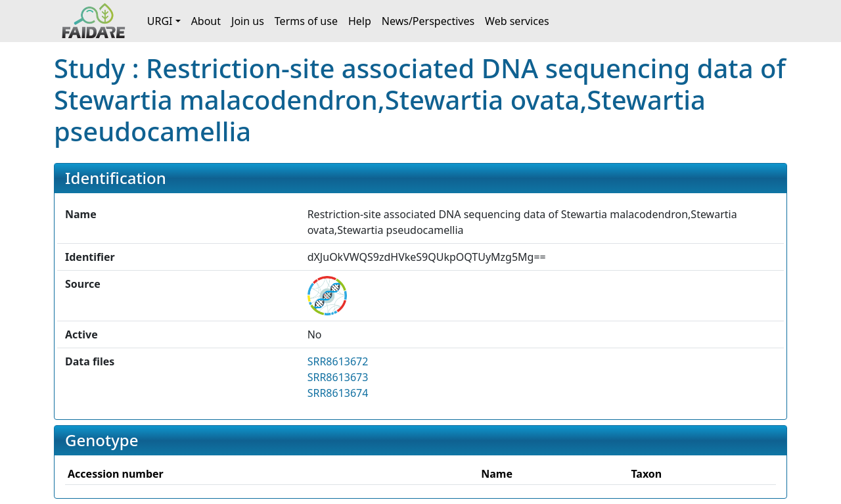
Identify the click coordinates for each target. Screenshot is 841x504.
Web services (517, 21)
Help (360, 21)
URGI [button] (160, 21)
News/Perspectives (428, 21)
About (206, 21)
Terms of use (306, 21)
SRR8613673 (338, 377)
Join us (248, 21)
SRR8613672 (338, 361)
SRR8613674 (338, 393)
